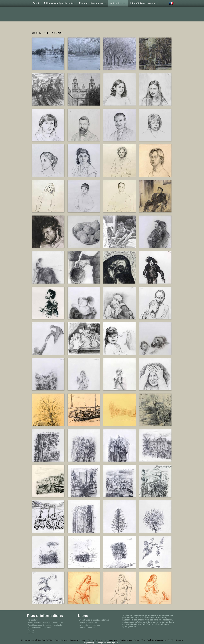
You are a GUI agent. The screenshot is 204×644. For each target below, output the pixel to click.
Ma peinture (33, 620)
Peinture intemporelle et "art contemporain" (46, 623)
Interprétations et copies (143, 3)
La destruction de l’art (88, 623)
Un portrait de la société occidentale (94, 620)
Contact (31, 633)
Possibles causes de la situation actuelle (45, 625)
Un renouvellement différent (39, 628)
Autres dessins (118, 3)
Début (36, 3)
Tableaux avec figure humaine (59, 3)
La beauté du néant (87, 628)
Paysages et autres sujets (92, 3)
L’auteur (31, 630)
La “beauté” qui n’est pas (89, 625)
